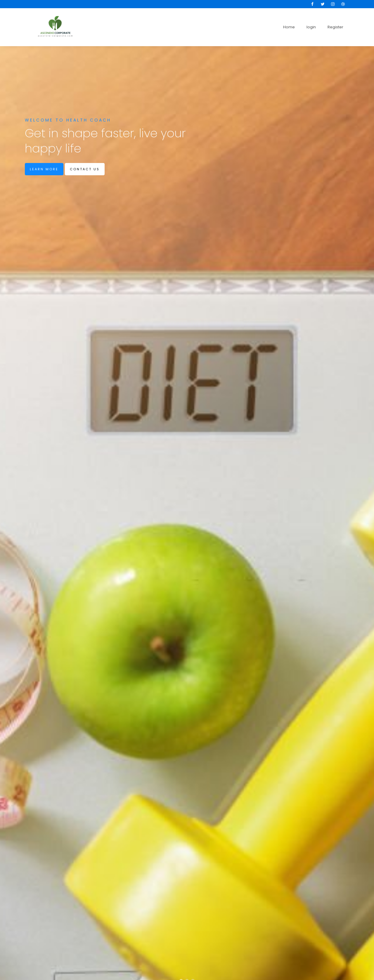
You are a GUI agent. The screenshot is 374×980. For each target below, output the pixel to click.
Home (289, 27)
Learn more (44, 169)
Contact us (85, 169)
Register (335, 27)
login (311, 27)
